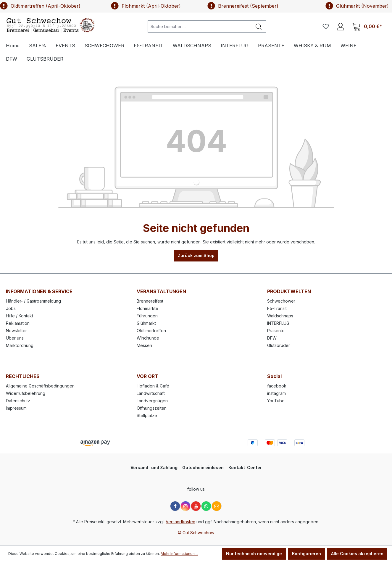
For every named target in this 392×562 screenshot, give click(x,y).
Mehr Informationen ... (179, 554)
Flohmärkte (147, 308)
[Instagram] (185, 506)
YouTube (276, 401)
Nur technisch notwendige (254, 554)
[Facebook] (175, 506)
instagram (276, 393)
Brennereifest (150, 301)
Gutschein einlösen (203, 467)
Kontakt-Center (245, 467)
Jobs (11, 308)
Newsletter (16, 331)
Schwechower (281, 301)
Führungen (147, 316)
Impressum (16, 408)
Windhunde (148, 338)
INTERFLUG (278, 323)
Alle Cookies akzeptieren (357, 554)
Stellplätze (147, 415)
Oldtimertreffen (151, 331)
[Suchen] (259, 26)
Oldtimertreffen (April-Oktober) (40, 6)
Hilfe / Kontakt (20, 316)
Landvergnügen (152, 401)
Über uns (15, 338)
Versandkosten (180, 522)
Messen (144, 345)
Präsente (276, 331)
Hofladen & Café (153, 386)
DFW (272, 338)
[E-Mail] (217, 506)
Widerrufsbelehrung (26, 393)
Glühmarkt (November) (357, 6)
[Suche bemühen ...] (200, 26)
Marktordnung (20, 345)
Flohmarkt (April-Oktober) (146, 6)
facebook (277, 386)
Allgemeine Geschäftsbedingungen (40, 386)
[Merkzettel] (326, 26)
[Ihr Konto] (341, 26)
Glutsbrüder (279, 345)
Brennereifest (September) (243, 6)
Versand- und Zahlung (154, 467)
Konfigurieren (306, 554)
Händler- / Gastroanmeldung (33, 301)
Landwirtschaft (151, 393)
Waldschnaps (280, 316)
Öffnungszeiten (152, 408)
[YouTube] (196, 506)
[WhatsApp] (206, 506)
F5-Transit (277, 308)
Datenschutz (18, 401)
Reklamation (18, 323)
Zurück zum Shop (196, 255)
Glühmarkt (146, 323)
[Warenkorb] (367, 26)
